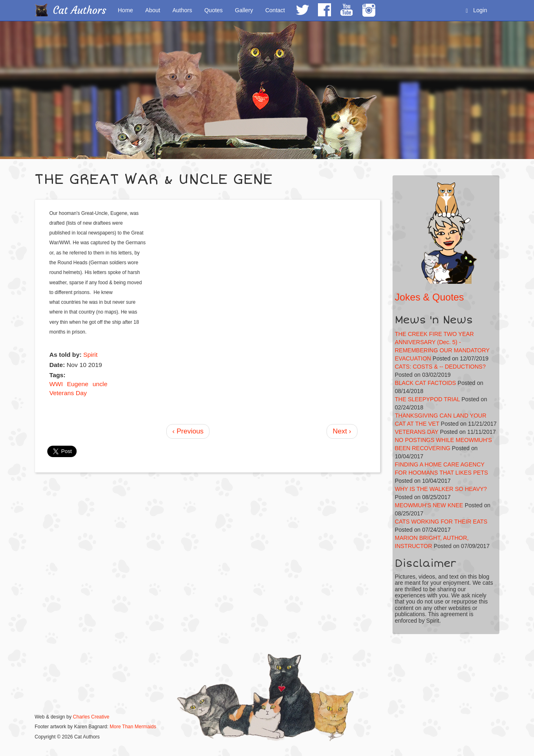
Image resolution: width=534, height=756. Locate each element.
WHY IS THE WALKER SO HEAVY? (441, 489)
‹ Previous (188, 431)
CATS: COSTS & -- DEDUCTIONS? (440, 367)
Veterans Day (68, 393)
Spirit (90, 355)
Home (125, 10)
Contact (275, 10)
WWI (56, 384)
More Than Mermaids (133, 727)
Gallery (244, 10)
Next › (342, 431)
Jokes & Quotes (429, 297)
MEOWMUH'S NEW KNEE (429, 505)
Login (477, 10)
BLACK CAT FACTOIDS (426, 383)
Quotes (213, 10)
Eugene (78, 384)
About (153, 10)
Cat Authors (80, 10)
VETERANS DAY (417, 432)
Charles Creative (91, 717)
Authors (182, 10)
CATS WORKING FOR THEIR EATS (441, 522)
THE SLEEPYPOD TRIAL (428, 399)
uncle (100, 384)
